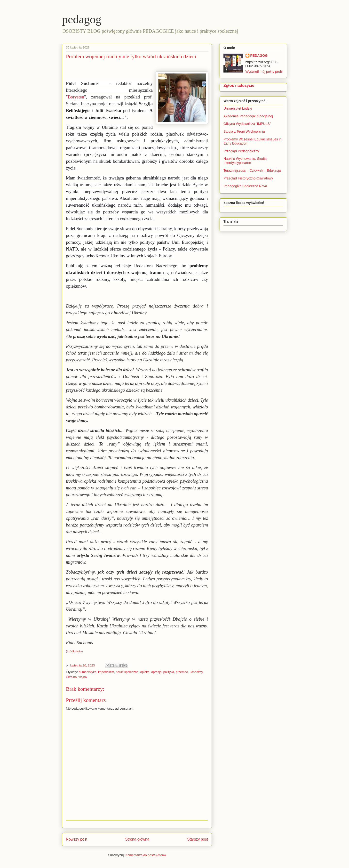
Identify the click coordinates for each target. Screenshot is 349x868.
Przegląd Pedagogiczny (241, 151)
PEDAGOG (259, 56)
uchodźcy (196, 672)
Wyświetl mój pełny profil (264, 72)
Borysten (76, 97)
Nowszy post (77, 839)
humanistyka (88, 672)
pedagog (82, 19)
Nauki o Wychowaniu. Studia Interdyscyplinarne (245, 161)
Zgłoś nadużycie (239, 85)
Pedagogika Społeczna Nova (245, 186)
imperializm (106, 672)
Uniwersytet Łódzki (238, 108)
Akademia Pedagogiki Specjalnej (248, 116)
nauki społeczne (127, 672)
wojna (83, 677)
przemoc (182, 672)
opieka (145, 672)
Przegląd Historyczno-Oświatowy (248, 178)
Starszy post (198, 839)
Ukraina (71, 677)
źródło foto (74, 651)
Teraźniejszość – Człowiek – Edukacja (252, 170)
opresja (156, 672)
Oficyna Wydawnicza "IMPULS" (247, 124)
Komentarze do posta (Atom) (146, 855)
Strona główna (137, 839)
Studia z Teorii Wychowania (244, 131)
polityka (169, 672)
